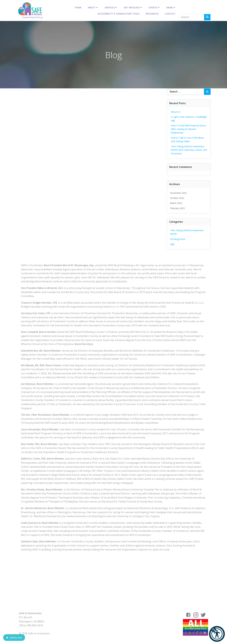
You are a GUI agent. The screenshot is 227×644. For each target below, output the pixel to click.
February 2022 (178, 208)
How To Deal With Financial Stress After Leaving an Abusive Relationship (189, 129)
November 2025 (179, 193)
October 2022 (177, 198)
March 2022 (176, 203)
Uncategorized (178, 239)
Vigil (172, 244)
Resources (152, 13)
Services (111, 7)
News (171, 7)
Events (154, 7)
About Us (176, 112)
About (93, 7)
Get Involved (133, 7)
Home (78, 7)
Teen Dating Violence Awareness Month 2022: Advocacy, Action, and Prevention (189, 150)
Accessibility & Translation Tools (119, 13)
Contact (170, 13)
